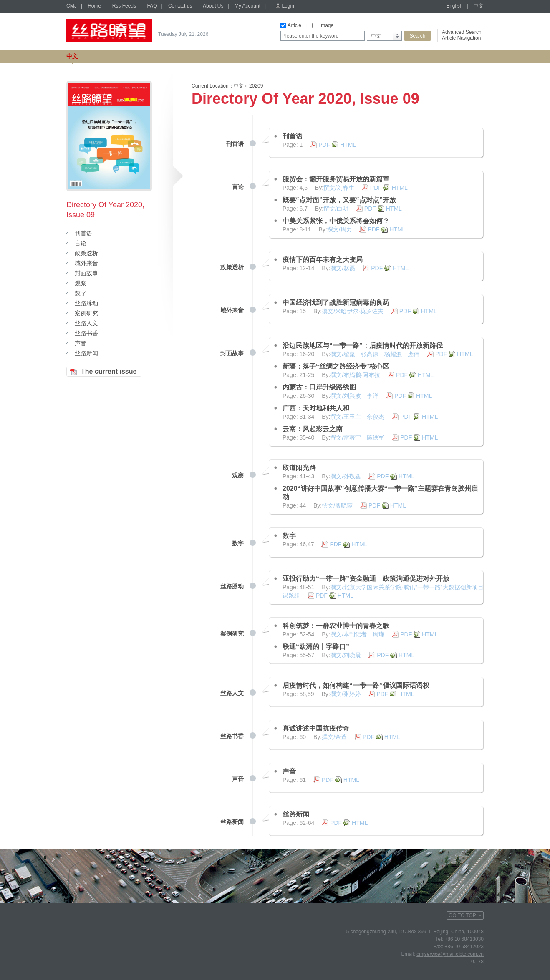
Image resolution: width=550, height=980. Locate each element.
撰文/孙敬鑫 (346, 476)
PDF (324, 145)
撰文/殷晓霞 (337, 505)
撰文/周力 (340, 229)
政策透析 (86, 253)
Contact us (180, 6)
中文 (479, 6)
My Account (247, 6)
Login (288, 6)
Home (94, 6)
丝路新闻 (86, 353)
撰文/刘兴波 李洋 (354, 396)
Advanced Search (462, 32)
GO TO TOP (462, 915)
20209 (256, 86)
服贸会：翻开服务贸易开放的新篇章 (336, 179)
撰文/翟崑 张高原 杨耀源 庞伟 (375, 354)
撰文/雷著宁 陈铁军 (357, 437)
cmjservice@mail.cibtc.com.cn (450, 954)
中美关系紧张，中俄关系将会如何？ (336, 221)
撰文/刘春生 (339, 188)
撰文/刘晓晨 (346, 655)
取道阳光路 (299, 468)
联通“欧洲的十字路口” (316, 647)
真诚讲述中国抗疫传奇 (316, 728)
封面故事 (86, 273)
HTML (348, 145)
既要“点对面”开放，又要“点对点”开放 (339, 200)
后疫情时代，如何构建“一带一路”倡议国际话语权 (356, 685)
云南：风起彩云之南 (313, 429)
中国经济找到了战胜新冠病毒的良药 (336, 303)
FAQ (152, 6)
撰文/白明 (336, 209)
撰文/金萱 (334, 737)
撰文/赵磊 (343, 268)
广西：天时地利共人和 (316, 408)
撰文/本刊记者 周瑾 (357, 634)
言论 (81, 243)
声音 (81, 343)
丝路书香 (86, 333)
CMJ (72, 6)
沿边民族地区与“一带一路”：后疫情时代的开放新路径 (363, 346)
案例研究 (86, 313)
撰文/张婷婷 (346, 694)
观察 (81, 283)
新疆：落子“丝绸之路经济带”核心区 (336, 366)
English (454, 6)
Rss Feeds (124, 6)
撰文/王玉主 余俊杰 (357, 417)
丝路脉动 (86, 303)
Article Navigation (461, 38)
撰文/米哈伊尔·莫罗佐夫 (353, 311)
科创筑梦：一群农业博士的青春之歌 (336, 626)
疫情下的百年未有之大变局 (323, 260)
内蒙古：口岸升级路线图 (319, 387)
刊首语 (83, 233)
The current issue (109, 371)
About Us (213, 6)
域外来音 (86, 263)
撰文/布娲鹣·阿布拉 (355, 375)
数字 (81, 293)
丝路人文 (86, 323)
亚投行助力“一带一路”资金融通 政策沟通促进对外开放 (366, 579)
